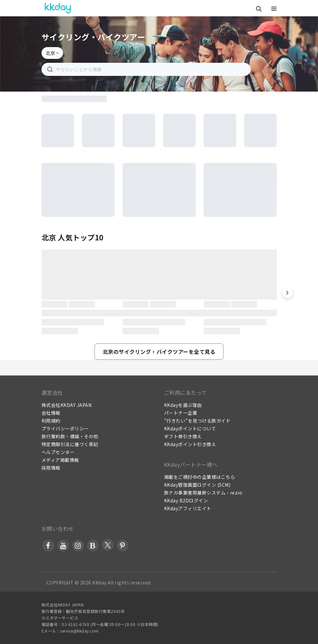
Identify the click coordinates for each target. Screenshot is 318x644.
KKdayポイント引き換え (190, 444)
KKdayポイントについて (190, 428)
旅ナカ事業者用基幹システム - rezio (203, 493)
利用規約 (51, 421)
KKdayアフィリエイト (188, 508)
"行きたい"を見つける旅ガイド (197, 421)
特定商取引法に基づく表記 (70, 444)
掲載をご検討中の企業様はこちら (200, 477)
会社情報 (51, 413)
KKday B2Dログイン (186, 500)
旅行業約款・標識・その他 (70, 436)
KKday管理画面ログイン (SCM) (197, 485)
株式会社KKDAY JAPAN (67, 405)
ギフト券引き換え (183, 436)
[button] (287, 293)
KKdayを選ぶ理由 (183, 405)
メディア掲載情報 (60, 460)
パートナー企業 (181, 413)
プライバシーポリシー (65, 428)
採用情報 (51, 468)
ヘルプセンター (58, 452)
